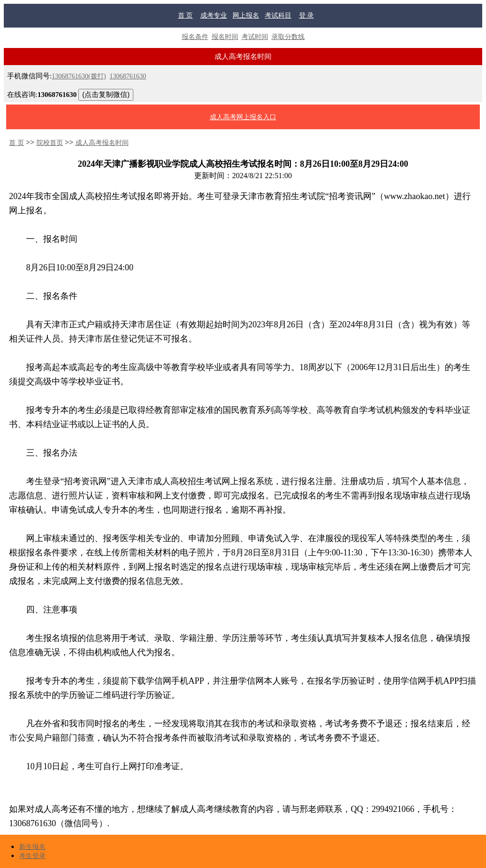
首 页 (186, 15)
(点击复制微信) (106, 94)
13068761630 (128, 76)
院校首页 (50, 143)
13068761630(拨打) (79, 76)
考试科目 (278, 15)
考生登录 (32, 856)
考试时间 (255, 37)
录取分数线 (288, 37)
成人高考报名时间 (102, 143)
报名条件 (195, 37)
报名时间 (225, 37)
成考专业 (214, 15)
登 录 (307, 15)
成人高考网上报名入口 (243, 117)
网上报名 (246, 15)
